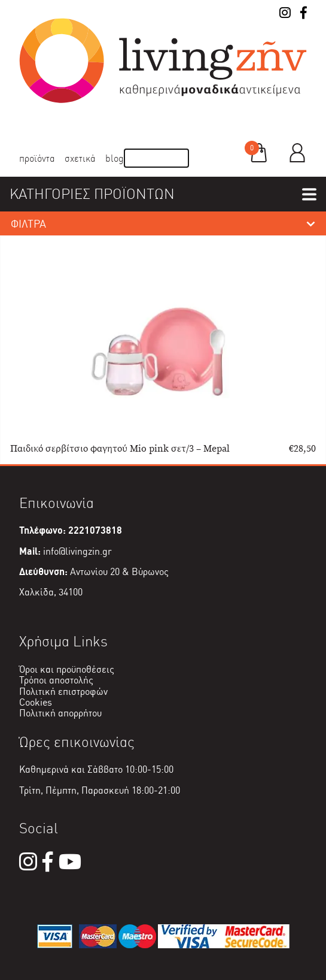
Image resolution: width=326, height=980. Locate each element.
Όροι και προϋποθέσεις (67, 669)
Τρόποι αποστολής (56, 680)
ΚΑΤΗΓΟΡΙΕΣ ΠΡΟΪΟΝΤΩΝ (92, 194)
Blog (115, 158)
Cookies (36, 702)
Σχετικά (80, 158)
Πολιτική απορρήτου (60, 713)
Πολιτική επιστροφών (63, 692)
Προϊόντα (37, 158)
